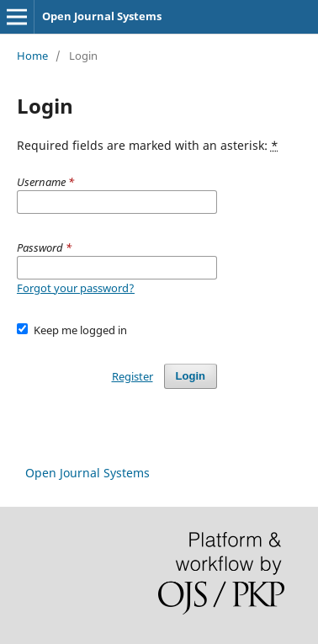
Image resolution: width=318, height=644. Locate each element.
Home (32, 56)
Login (191, 376)
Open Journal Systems (102, 16)
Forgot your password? (76, 288)
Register (132, 376)
